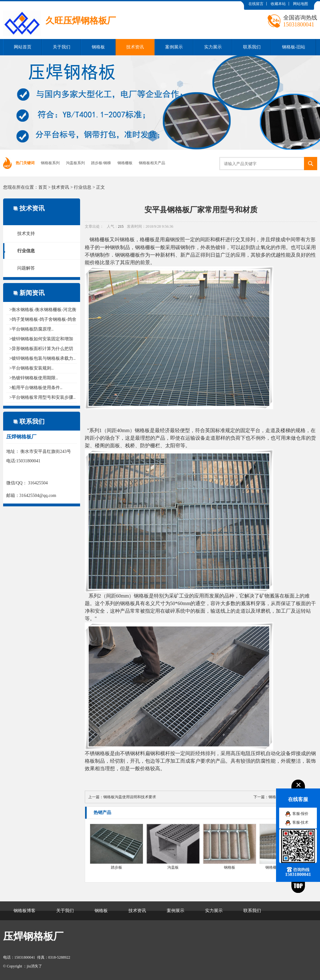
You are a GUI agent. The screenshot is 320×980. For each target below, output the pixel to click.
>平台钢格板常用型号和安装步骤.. (43, 397)
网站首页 (23, 47)
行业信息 (83, 187)
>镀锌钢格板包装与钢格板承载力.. (43, 358)
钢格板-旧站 (294, 47)
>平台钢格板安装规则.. (32, 368)
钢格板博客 (24, 911)
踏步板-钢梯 (101, 163)
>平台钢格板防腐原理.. (32, 329)
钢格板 (98, 47)
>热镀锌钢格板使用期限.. (34, 378)
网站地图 (301, 4)
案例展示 (174, 47)
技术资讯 (135, 47)
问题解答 (26, 268)
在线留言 (256, 4)
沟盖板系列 (75, 163)
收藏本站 (278, 4)
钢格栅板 (125, 163)
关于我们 (62, 47)
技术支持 (26, 234)
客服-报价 (301, 814)
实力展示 (213, 47)
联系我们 (252, 47)
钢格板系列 (50, 163)
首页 (43, 187)
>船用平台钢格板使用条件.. (36, 388)
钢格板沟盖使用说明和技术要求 (130, 797)
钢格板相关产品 (152, 163)
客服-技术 (301, 822)
